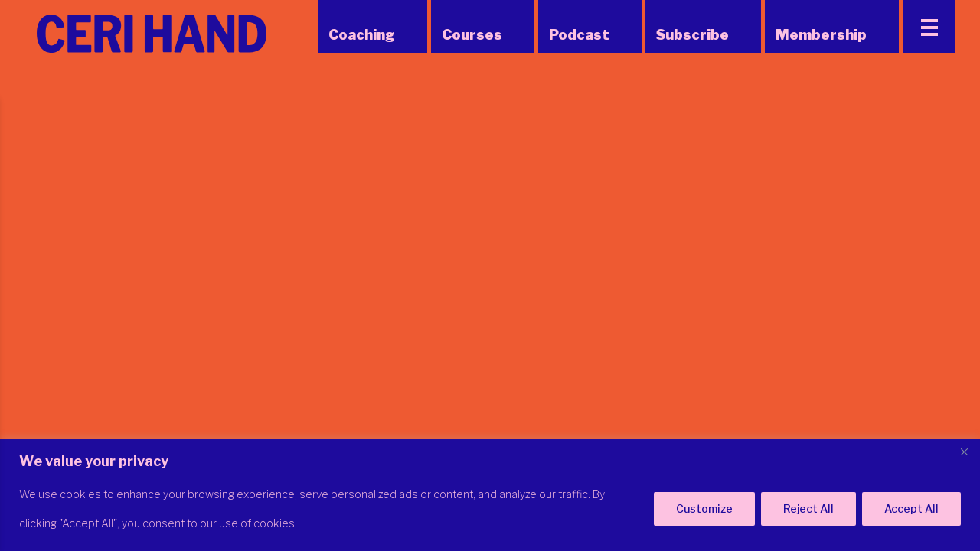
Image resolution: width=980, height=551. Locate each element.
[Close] (964, 452)
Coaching (362, 35)
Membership (821, 35)
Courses (472, 35)
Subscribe (693, 35)
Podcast (579, 35)
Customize (704, 509)
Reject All (808, 509)
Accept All (911, 509)
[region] (490, 495)
